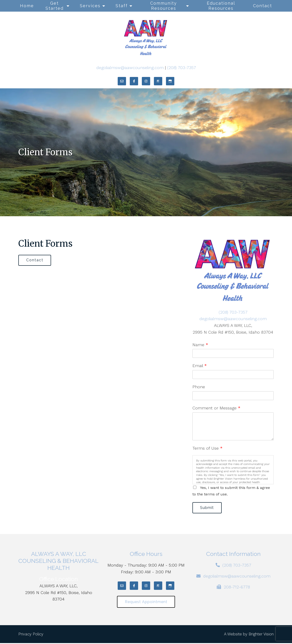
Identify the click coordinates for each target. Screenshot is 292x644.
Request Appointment (146, 603)
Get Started (55, 6)
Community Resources (164, 6)
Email (200, 366)
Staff (122, 6)
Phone (199, 387)
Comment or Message (216, 408)
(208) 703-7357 (182, 68)
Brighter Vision (261, 635)
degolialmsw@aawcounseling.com (130, 68)
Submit (208, 508)
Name (200, 345)
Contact (263, 6)
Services (90, 6)
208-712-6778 (237, 587)
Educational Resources (221, 6)
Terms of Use (208, 448)
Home (27, 6)
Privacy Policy (31, 635)
